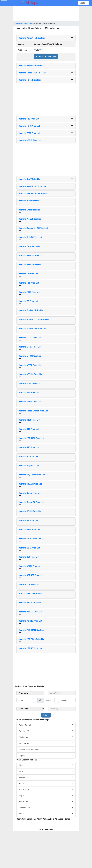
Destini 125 (46, 731)
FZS (46, 765)
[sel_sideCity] (62, 709)
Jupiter (46, 755)
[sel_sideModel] (62, 693)
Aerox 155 (46, 802)
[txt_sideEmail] (67, 700)
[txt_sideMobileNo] (49, 700)
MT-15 (46, 814)
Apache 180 (46, 743)
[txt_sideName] (25, 700)
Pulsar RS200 (46, 725)
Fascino (46, 777)
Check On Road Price (46, 57)
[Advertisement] (46, 99)
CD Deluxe (46, 737)
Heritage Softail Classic (46, 749)
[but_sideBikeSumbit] (46, 715)
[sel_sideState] (30, 709)
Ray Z (46, 795)
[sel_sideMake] (30, 693)
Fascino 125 (46, 808)
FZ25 (46, 783)
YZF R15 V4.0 (46, 789)
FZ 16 (46, 771)
